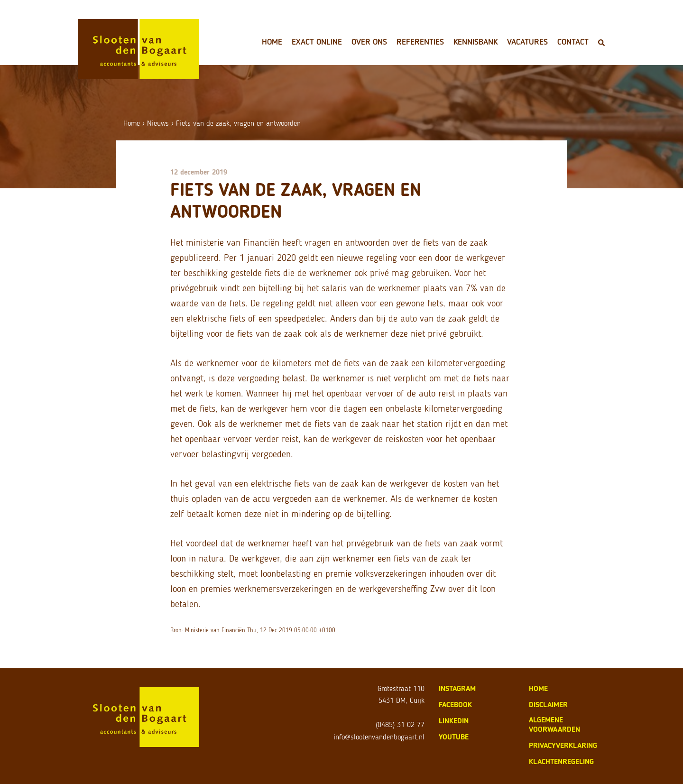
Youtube (454, 737)
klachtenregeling (561, 761)
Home (272, 42)
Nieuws (158, 123)
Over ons (369, 42)
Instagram (457, 688)
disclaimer (548, 705)
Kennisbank (475, 42)
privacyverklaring (563, 745)
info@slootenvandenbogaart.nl (379, 737)
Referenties (420, 42)
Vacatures (527, 42)
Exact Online (317, 42)
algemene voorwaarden (554, 724)
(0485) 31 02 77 (400, 724)
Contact (573, 42)
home (538, 688)
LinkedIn (454, 721)
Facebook (455, 705)
